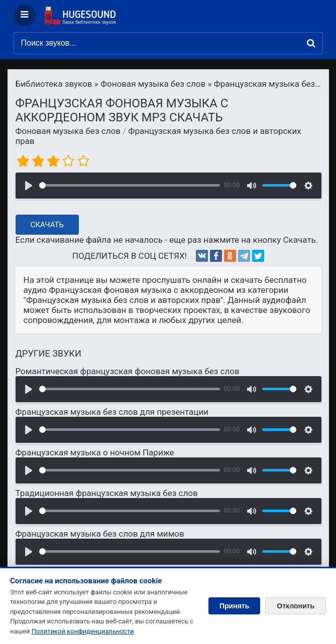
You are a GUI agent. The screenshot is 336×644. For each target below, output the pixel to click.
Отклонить (296, 606)
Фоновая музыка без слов (68, 131)
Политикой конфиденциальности (83, 631)
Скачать (47, 225)
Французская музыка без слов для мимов (100, 534)
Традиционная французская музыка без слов (107, 493)
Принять (234, 606)
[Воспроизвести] (29, 186)
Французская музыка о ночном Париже (95, 452)
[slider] (130, 185)
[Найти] (311, 43)
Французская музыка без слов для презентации (112, 412)
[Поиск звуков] (168, 43)
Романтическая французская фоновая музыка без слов (128, 371)
